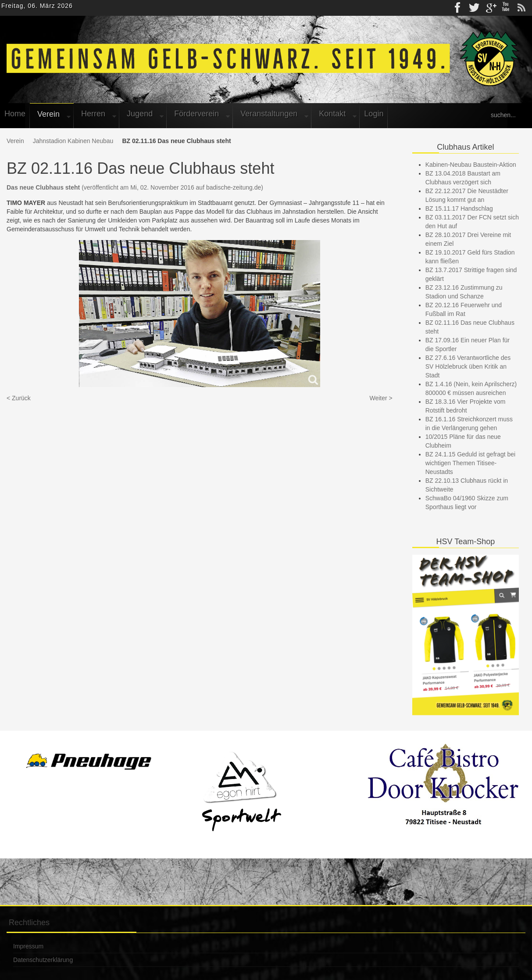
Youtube (506, 8)
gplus (490, 8)
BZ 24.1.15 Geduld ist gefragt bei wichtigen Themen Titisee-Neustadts (470, 463)
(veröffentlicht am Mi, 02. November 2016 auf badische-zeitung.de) (135, 187)
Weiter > (381, 398)
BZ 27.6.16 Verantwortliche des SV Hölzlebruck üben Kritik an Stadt (468, 366)
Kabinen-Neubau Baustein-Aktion (471, 165)
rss (521, 8)
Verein (15, 141)
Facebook (458, 8)
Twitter (474, 8)
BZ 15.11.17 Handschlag (459, 208)
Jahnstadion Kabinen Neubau (73, 141)
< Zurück (19, 398)
